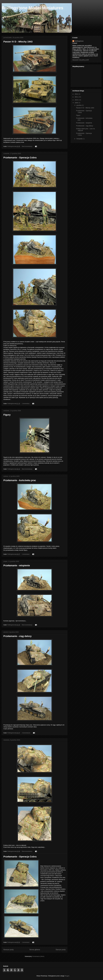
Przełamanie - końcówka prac (20, 480)
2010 (77, 100)
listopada (80, 139)
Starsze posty (61, 950)
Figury (7, 415)
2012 (77, 94)
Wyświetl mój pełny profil (81, 60)
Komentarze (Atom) (38, 956)
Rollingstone (79, 41)
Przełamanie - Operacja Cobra (20, 158)
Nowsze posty (9, 950)
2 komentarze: (26, 733)
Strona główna (35, 950)
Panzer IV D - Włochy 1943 (18, 42)
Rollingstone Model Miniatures (32, 8)
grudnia (79, 105)
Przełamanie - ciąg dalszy (17, 636)
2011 (77, 97)
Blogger (67, 976)
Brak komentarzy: (27, 146)
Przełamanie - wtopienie (17, 565)
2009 (77, 103)
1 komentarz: (26, 404)
